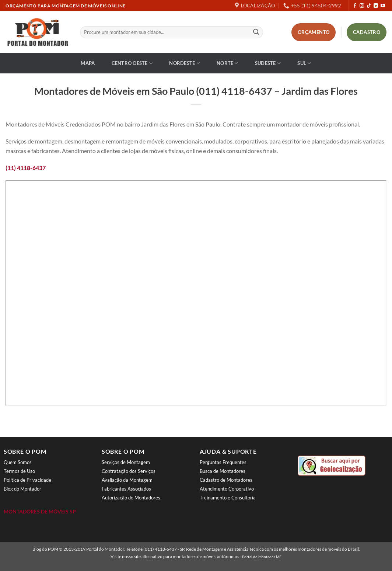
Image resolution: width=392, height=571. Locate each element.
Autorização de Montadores (131, 498)
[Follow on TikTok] (369, 6)
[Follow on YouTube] (383, 6)
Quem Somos (18, 462)
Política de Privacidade (27, 480)
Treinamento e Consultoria (228, 498)
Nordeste (185, 63)
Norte (227, 63)
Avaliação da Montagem (127, 480)
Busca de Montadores (223, 471)
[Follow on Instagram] (362, 6)
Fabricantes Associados (126, 489)
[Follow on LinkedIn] (376, 6)
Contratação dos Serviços (129, 471)
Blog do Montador (22, 489)
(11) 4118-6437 (26, 168)
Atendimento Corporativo (227, 489)
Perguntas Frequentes (223, 462)
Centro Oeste (132, 63)
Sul (304, 63)
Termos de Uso (19, 471)
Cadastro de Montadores (226, 480)
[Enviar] (256, 32)
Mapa (88, 63)
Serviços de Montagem (126, 462)
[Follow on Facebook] (355, 6)
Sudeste (268, 63)
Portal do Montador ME (262, 557)
